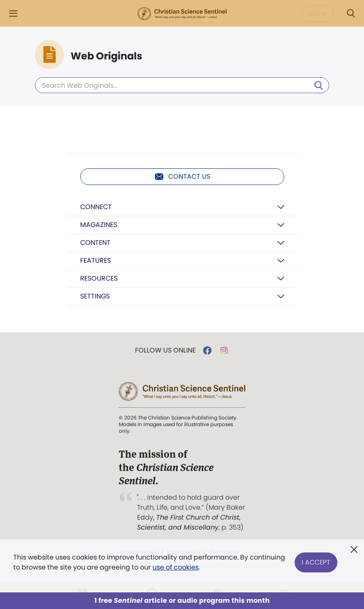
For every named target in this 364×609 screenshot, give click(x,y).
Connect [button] (96, 207)
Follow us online (165, 350)
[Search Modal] (351, 14)
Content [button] (95, 243)
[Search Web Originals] (182, 85)
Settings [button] (95, 296)
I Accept (316, 562)
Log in (318, 14)
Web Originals (106, 56)
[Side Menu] (13, 14)
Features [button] (96, 260)
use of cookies (176, 567)
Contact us (182, 177)
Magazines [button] (99, 225)
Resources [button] (99, 278)
